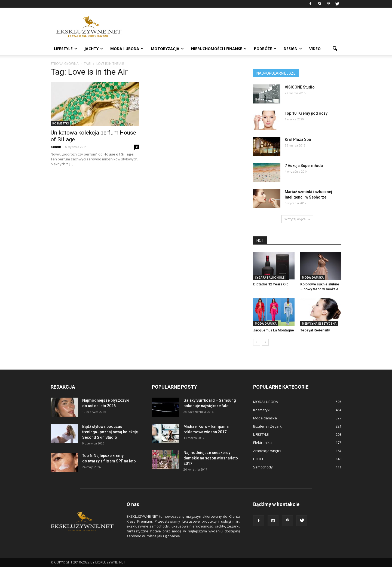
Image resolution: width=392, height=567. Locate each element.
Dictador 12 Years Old (271, 284)
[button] (335, 49)
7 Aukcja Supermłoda (304, 166)
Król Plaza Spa (298, 139)
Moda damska (313, 278)
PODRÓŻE (265, 49)
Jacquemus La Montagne (274, 330)
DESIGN (293, 49)
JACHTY (94, 49)
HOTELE (259, 459)
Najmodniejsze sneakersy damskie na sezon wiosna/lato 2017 (211, 458)
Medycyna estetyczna (319, 324)
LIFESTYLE (65, 49)
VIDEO (315, 49)
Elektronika (262, 443)
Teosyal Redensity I (316, 330)
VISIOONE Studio (300, 87)
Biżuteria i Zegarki (268, 426)
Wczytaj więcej (297, 219)
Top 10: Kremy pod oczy (306, 113)
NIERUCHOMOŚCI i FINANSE (219, 49)
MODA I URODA (127, 49)
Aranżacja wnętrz (267, 451)
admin (56, 147)
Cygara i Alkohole (270, 278)
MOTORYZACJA (167, 49)
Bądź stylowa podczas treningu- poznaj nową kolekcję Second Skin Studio (110, 432)
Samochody (263, 467)
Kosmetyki (60, 123)
